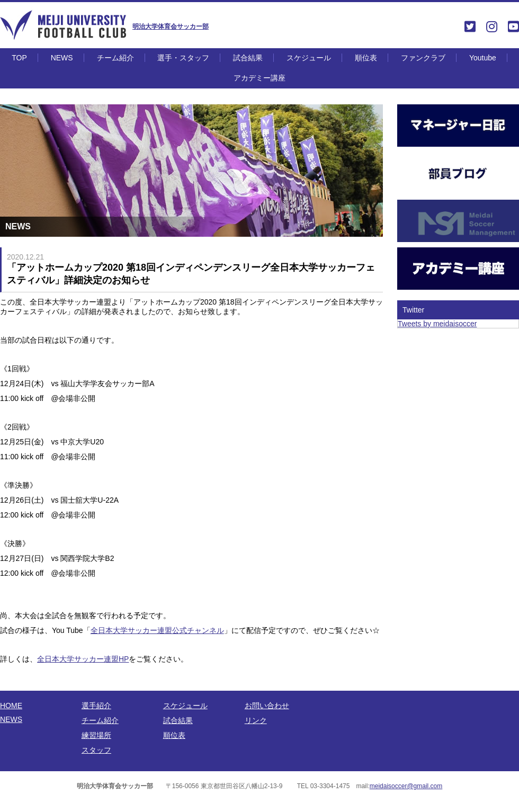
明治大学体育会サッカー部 (171, 26)
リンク (256, 720)
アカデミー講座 (259, 78)
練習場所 (96, 735)
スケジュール (309, 58)
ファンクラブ (423, 58)
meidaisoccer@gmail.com (406, 786)
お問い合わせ (267, 706)
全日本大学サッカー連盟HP (83, 659)
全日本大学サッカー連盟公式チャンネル (157, 630)
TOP (19, 58)
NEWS (62, 58)
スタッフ (96, 750)
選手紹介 (96, 706)
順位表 (366, 58)
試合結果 (248, 58)
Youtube (483, 58)
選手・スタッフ (183, 58)
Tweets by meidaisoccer (437, 324)
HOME (11, 706)
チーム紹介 (115, 58)
